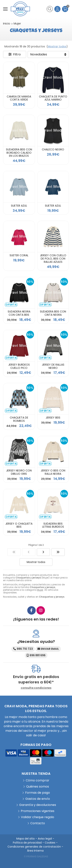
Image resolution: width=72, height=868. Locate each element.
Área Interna (35, 851)
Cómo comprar (38, 780)
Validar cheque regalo (38, 817)
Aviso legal (45, 839)
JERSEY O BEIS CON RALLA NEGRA (53, 472)
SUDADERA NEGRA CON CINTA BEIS (19, 313)
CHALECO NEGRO (53, 149)
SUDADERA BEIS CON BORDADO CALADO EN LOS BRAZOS (19, 153)
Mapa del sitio (26, 839)
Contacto (38, 823)
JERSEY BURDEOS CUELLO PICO (19, 366)
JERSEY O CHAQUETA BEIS (19, 525)
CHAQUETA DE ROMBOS (19, 419)
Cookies (50, 843)
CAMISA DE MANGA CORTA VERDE (19, 98)
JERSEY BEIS (53, 418)
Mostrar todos (57, 46)
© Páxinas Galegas (36, 857)
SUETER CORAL (19, 255)
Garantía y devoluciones (38, 805)
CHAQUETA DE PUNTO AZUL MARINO (53, 98)
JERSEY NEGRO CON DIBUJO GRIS (19, 472)
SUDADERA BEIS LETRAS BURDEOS (53, 525)
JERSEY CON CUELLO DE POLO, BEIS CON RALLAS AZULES (53, 259)
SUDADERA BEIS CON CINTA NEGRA (53, 313)
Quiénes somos (38, 786)
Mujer (40, 590)
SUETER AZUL (19, 206)
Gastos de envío (38, 799)
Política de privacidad (27, 843)
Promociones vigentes (38, 811)
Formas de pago (38, 793)
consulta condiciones (36, 688)
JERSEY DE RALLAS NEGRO (53, 366)
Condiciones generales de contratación (34, 847)
